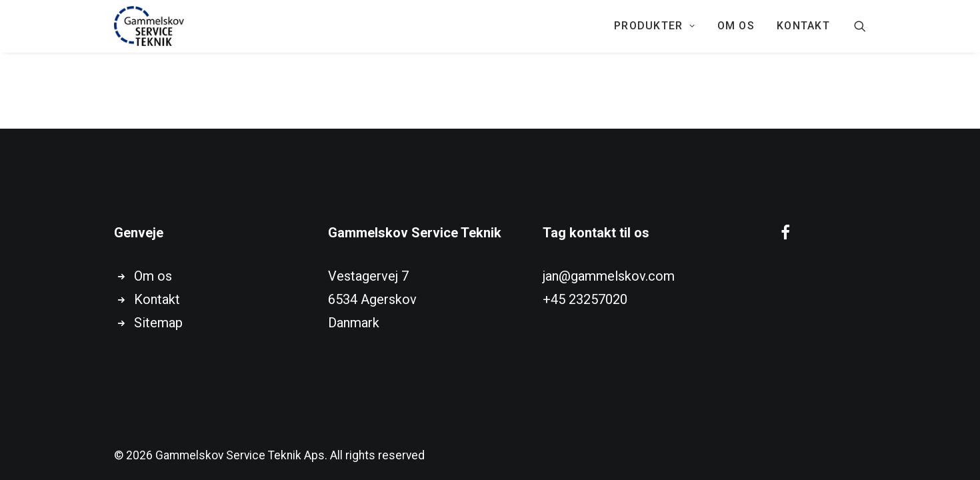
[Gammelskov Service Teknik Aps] (149, 26)
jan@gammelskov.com (609, 276)
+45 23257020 (585, 299)
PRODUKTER (655, 26)
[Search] (860, 26)
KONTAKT (803, 26)
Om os (736, 26)
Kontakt (157, 299)
